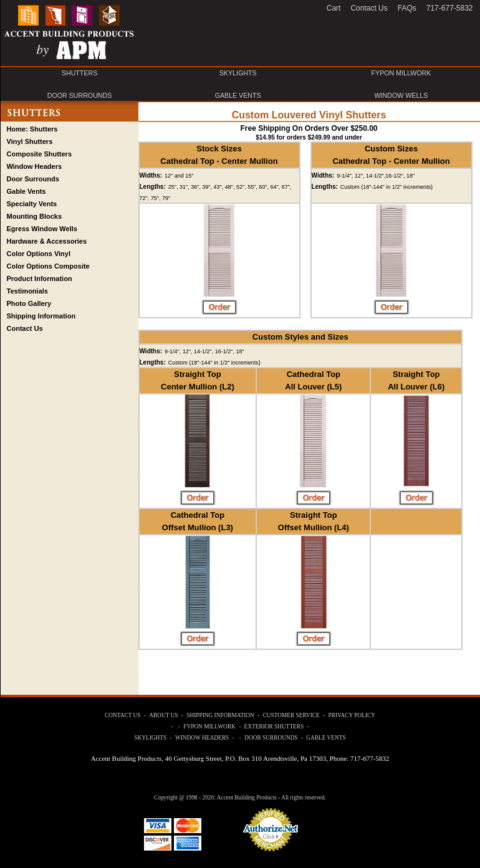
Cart (334, 8)
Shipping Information (41, 316)
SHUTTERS (79, 73)
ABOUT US (163, 715)
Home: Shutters (32, 129)
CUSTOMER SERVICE (291, 715)
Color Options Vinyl (39, 254)
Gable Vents (26, 191)
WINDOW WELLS (401, 95)
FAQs (407, 8)
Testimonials (27, 291)
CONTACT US (122, 715)
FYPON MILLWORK (401, 73)
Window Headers (35, 166)
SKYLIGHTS (238, 73)
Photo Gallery (29, 303)
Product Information (40, 279)
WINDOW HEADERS (202, 738)
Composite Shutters (40, 154)
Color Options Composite (48, 266)
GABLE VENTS (238, 95)
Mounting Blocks (35, 216)
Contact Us (25, 328)
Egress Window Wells (42, 229)
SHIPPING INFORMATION (220, 715)
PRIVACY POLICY (352, 715)
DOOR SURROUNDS (80, 95)
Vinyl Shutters (30, 141)
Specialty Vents (32, 204)
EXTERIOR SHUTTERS (274, 727)
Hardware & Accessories (47, 241)
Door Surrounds (33, 179)
